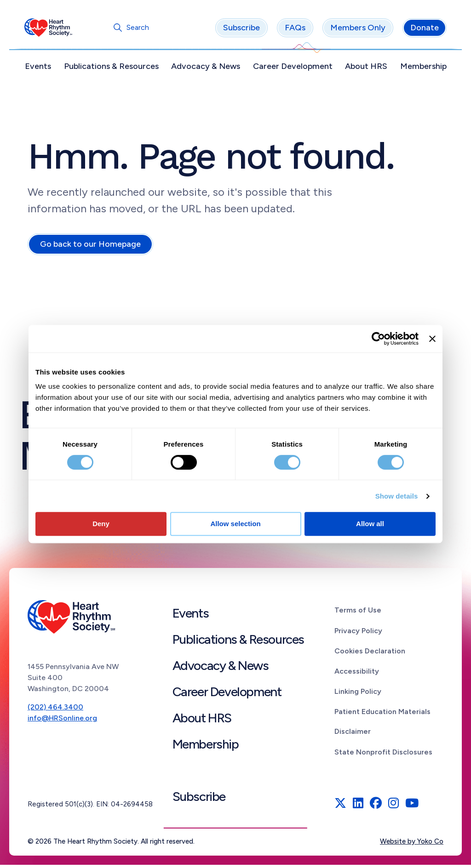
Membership (420, 69)
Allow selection (235, 524)
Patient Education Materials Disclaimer (382, 725)
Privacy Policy (358, 633)
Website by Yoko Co (412, 845)
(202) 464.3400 (55, 710)
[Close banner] (432, 339)
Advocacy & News (207, 69)
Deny (101, 524)
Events (41, 69)
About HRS (364, 69)
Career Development (292, 69)
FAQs (292, 31)
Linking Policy (358, 695)
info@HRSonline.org (62, 721)
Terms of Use (358, 613)
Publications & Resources (113, 69)
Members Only (355, 31)
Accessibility (357, 674)
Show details (397, 496)
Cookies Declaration (370, 654)
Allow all (370, 524)
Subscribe (238, 31)
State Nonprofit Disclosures (383, 755)
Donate (421, 31)
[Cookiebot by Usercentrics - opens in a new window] (378, 339)
